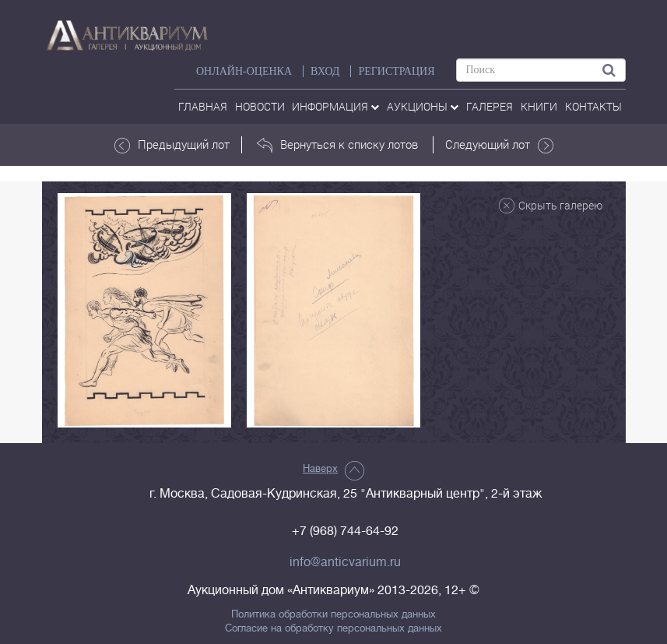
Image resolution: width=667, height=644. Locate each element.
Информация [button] (335, 106)
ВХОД (325, 71)
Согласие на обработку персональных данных (333, 628)
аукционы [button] (423, 106)
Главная (203, 106)
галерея (490, 106)
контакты (593, 106)
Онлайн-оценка (244, 71)
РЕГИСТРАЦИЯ (396, 71)
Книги (539, 106)
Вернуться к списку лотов (337, 145)
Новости (260, 106)
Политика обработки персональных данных (333, 614)
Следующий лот (499, 145)
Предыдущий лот (172, 145)
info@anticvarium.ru (345, 562)
